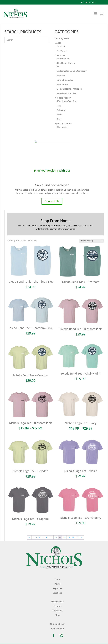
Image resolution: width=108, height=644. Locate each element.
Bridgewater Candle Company (72, 71)
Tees (59, 119)
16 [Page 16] (73, 535)
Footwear (60, 55)
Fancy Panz (62, 84)
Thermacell (62, 127)
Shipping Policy (57, 621)
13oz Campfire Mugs (67, 101)
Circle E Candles (65, 80)
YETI (59, 66)
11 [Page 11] (51, 535)
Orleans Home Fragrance (69, 89)
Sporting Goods (63, 123)
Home (57, 577)
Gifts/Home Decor (65, 63)
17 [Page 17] (77, 535)
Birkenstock (63, 58)
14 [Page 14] (64, 535)
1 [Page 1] (33, 535)
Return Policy (57, 626)
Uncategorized (62, 38)
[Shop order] (91, 241)
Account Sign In (88, 2)
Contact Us (52, 201)
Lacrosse (61, 46)
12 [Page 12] (56, 535)
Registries (58, 586)
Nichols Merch (63, 98)
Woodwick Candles (66, 93)
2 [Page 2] (36, 535)
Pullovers (61, 110)
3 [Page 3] (40, 535)
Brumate (61, 75)
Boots (58, 43)
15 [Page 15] (69, 535)
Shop (58, 613)
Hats (59, 106)
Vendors (58, 604)
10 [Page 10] (47, 535)
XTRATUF (62, 51)
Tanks (60, 114)
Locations (57, 590)
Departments (58, 599)
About (58, 581)
